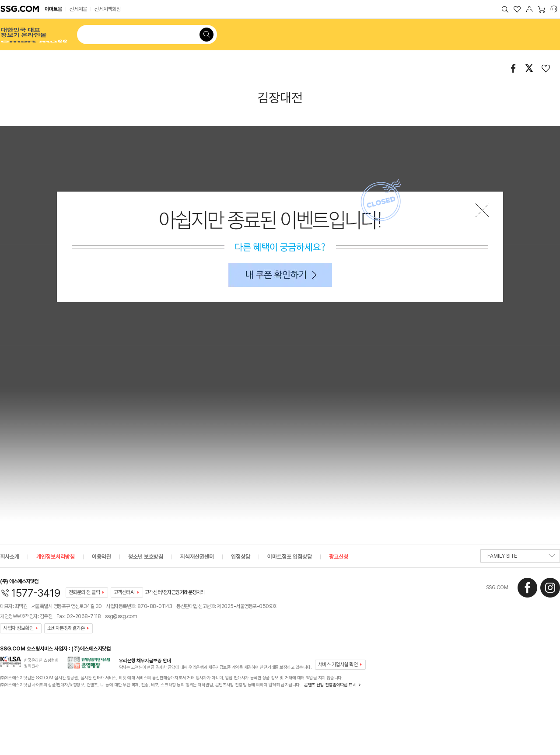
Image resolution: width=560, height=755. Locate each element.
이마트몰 (53, 9)
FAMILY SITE (521, 558)
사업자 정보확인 (18, 628)
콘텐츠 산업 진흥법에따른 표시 (330, 685)
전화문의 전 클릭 (84, 592)
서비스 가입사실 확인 (338, 664)
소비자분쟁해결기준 (66, 628)
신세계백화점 (108, 9)
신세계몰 (78, 9)
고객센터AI (124, 592)
